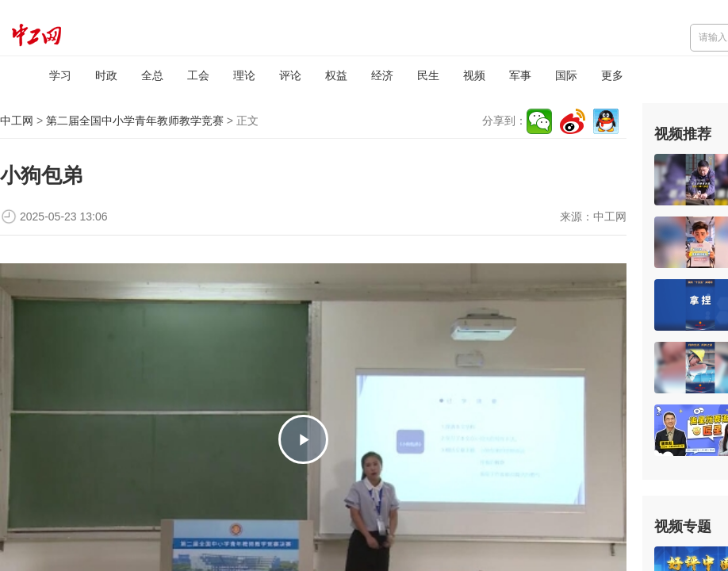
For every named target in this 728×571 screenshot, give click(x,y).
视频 (474, 75)
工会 (198, 75)
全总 (152, 75)
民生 (428, 75)
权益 (336, 75)
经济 (382, 75)
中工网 (17, 121)
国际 (566, 75)
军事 (520, 75)
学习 (60, 75)
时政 (106, 75)
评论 (290, 75)
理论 (244, 75)
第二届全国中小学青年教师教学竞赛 (135, 121)
